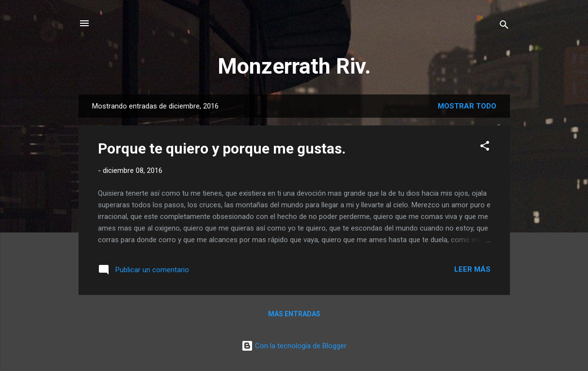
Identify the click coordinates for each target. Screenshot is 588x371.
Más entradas (294, 314)
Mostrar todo (467, 106)
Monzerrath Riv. (294, 66)
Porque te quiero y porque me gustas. (222, 148)
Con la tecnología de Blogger (294, 346)
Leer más (472, 269)
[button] (485, 147)
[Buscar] (504, 26)
